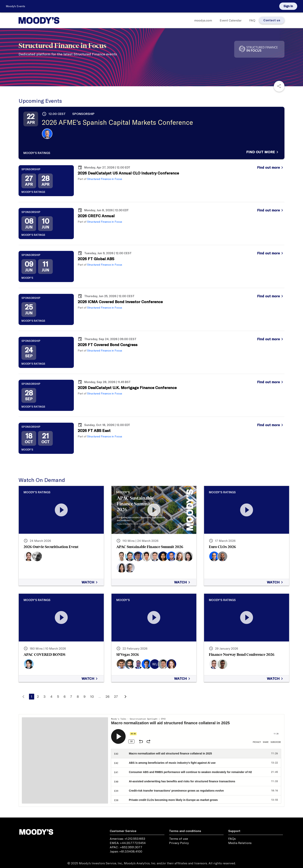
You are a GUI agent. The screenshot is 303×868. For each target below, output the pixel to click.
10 (92, 697)
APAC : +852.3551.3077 (126, 847)
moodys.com (203, 20)
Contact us (272, 20)
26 (107, 697)
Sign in (288, 6)
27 (116, 697)
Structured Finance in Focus (105, 179)
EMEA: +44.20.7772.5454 (128, 843)
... (100, 697)
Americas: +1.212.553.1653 (127, 839)
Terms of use (179, 839)
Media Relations (240, 843)
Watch (90, 582)
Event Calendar (231, 20)
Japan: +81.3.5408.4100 (126, 851)
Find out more (263, 152)
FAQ (252, 20)
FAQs (232, 839)
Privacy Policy (179, 843)
